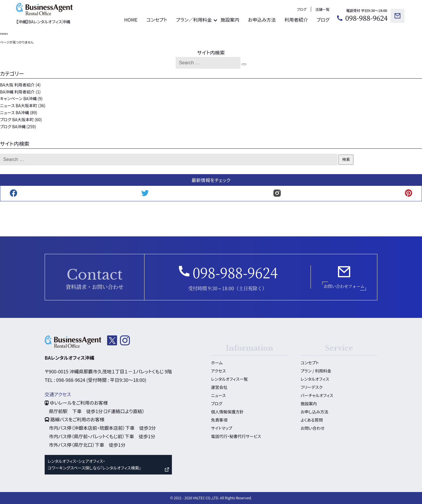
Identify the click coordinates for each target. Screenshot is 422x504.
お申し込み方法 (314, 412)
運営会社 (219, 387)
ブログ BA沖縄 (13, 127)
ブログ (302, 9)
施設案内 (230, 20)
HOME (131, 20)
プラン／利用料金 (194, 20)
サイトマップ (222, 428)
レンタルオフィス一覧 (229, 379)
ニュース (218, 395)
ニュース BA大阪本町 (19, 105)
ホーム (217, 363)
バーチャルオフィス (317, 395)
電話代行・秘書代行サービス (236, 436)
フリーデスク (312, 387)
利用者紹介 (296, 20)
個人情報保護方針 (227, 412)
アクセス (218, 371)
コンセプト (157, 20)
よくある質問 (312, 420)
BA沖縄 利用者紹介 (17, 92)
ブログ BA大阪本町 (17, 119)
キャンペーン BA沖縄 (18, 98)
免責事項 (219, 420)
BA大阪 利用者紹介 (17, 85)
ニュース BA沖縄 (14, 112)
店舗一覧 (322, 9)
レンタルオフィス (315, 379)
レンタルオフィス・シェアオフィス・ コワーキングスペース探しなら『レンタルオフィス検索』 (94, 465)
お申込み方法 (262, 20)
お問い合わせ (313, 428)
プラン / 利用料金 (316, 371)
